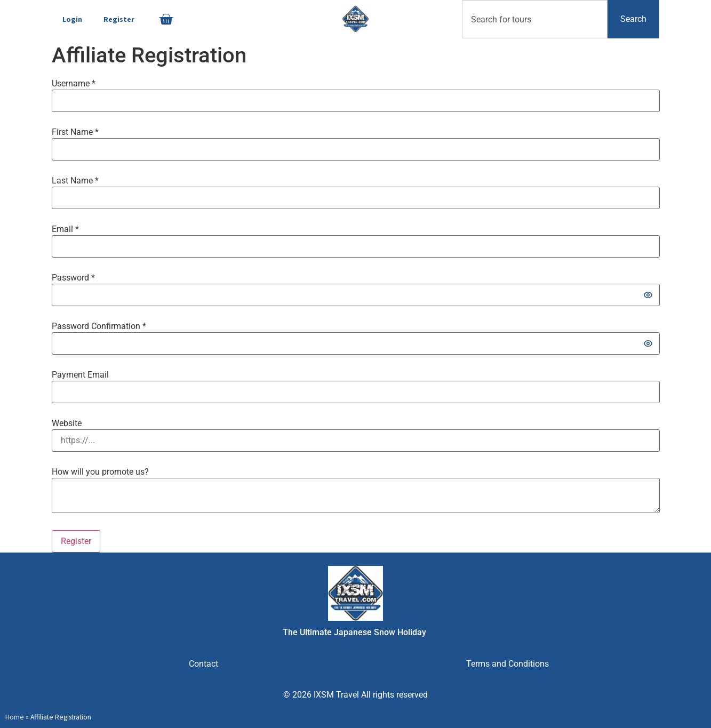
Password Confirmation (99, 326)
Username (74, 84)
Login (72, 19)
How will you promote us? (100, 472)
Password (73, 278)
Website (67, 423)
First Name (75, 132)
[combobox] (535, 19)
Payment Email (80, 375)
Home (15, 717)
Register (119, 19)
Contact (203, 664)
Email (65, 229)
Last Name (75, 181)
